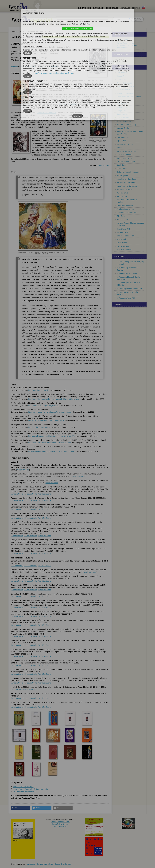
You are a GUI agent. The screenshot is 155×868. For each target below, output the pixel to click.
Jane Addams (122, 72)
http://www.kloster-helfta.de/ (39, 390)
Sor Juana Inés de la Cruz (126, 151)
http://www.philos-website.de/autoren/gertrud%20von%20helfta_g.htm (54, 399)
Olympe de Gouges (124, 121)
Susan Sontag (122, 196)
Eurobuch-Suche (31, 494)
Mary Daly (120, 100)
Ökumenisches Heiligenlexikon (24, 791)
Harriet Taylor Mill (123, 229)
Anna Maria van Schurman (127, 186)
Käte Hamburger (123, 137)
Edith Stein (121, 216)
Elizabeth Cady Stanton (125, 209)
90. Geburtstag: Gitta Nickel (127, 273)
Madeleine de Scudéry (125, 189)
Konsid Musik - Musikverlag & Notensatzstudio (30, 789)
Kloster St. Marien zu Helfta (23, 787)
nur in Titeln (133, 20)
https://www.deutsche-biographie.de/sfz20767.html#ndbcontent (52, 451)
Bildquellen (53, 67)
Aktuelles (125, 8)
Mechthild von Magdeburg (69, 104)
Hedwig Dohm (122, 107)
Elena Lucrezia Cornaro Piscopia (129, 97)
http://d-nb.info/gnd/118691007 (40, 427)
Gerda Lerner (122, 169)
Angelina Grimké (123, 128)
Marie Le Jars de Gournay (126, 125)
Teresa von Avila (123, 232)
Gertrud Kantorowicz (124, 155)
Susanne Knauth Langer (126, 162)
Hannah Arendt (122, 76)
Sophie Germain (123, 114)
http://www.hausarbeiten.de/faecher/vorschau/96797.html (50, 443)
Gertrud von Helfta (124, 118)
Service (136, 8)
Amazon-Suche (17, 494)
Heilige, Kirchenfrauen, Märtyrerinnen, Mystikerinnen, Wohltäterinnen (128, 45)
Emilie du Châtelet (124, 90)
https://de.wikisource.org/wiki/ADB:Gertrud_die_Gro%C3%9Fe (52, 436)
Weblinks (28, 67)
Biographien (84, 8)
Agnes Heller (121, 141)
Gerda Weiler (122, 243)
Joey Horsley (104, 165)
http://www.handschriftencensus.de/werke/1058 (46, 421)
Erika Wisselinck (123, 246)
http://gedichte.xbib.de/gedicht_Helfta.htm (44, 406)
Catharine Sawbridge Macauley (128, 172)
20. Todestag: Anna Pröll (126, 298)
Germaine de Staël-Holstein (127, 213)
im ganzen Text (134, 18)
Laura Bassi (121, 79)
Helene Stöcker (122, 220)
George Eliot (121, 111)
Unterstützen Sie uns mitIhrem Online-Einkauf (60, 824)
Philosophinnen (31, 31)
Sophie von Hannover (125, 206)
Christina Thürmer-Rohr (126, 236)
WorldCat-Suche (23, 470)
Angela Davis (122, 104)
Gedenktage (112, 8)
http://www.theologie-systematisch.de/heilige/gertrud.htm (49, 412)
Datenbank (98, 8)
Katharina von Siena (124, 158)
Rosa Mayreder (122, 176)
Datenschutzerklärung (45, 864)
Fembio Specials (17, 31)
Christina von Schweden (126, 86)
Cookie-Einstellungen (63, 864)
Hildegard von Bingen (125, 144)
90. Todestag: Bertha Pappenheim (129, 289)
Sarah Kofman (122, 165)
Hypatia (119, 148)
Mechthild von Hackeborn (46, 113)
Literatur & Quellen (40, 67)
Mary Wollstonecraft (124, 250)
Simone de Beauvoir (124, 83)
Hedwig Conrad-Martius (126, 93)
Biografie (14, 67)
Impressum (31, 864)
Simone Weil (121, 239)
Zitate (21, 67)
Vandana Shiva (122, 193)
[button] (21, 808)
